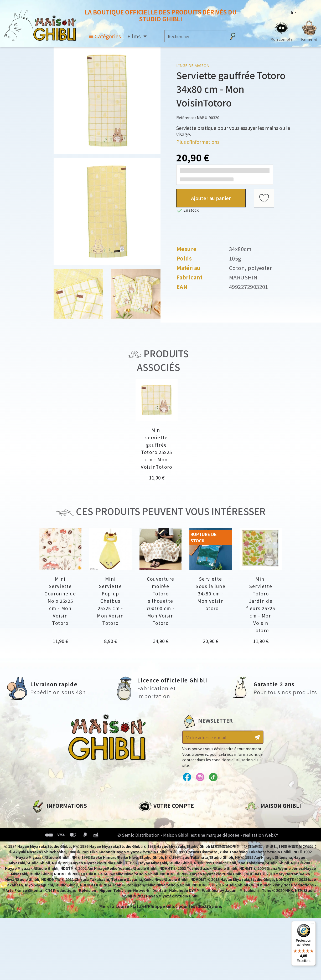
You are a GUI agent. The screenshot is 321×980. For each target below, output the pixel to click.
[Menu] (313, 924)
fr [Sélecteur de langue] (292, 12)
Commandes (152, 827)
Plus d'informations (198, 142)
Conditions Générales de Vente (66, 845)
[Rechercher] (196, 36)
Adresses (148, 836)
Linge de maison (193, 66)
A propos (41, 818)
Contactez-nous (263, 874)
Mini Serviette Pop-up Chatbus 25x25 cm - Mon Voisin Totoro (110, 601)
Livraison (41, 854)
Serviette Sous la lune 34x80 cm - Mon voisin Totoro (211, 593)
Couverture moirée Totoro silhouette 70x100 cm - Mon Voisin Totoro (160, 601)
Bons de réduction (159, 845)
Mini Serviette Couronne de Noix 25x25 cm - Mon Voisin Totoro (60, 601)
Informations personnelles (168, 818)
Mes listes (149, 854)
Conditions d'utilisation (59, 836)
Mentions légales (50, 827)
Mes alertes (151, 863)
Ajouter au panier (211, 198)
